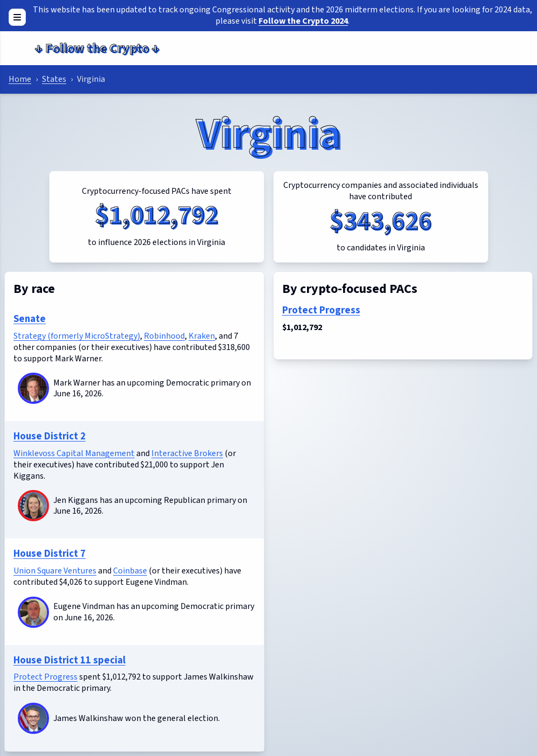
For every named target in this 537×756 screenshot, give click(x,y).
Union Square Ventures (55, 571)
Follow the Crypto (97, 48)
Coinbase (130, 571)
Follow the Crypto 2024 (303, 21)
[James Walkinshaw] (33, 718)
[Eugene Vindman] (33, 612)
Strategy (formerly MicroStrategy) (77, 336)
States (54, 79)
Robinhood (164, 336)
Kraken (202, 336)
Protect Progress (46, 677)
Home (20, 79)
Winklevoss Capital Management (74, 453)
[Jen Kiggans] (33, 506)
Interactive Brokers (187, 453)
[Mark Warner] (33, 388)
